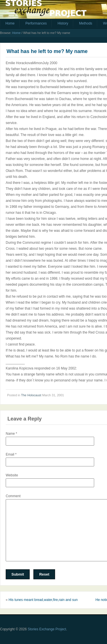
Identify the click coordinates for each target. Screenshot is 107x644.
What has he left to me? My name (47, 51)
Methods (86, 23)
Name (11, 434)
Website (12, 475)
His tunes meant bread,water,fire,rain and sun (43, 600)
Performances (36, 23)
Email (11, 454)
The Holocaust (31, 395)
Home (10, 23)
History (63, 23)
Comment (13, 496)
